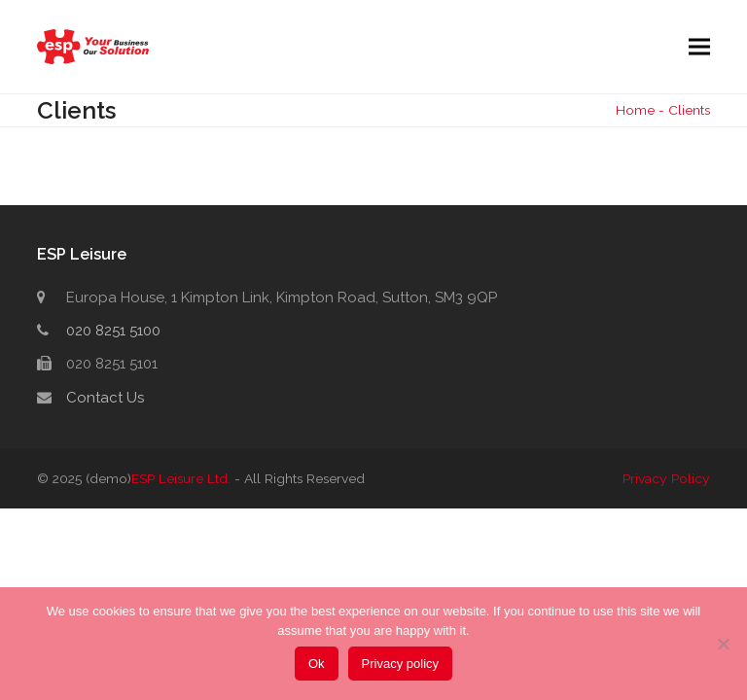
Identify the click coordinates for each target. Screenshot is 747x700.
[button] (699, 47)
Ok (317, 664)
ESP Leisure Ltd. (181, 478)
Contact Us (105, 398)
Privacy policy (400, 664)
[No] (723, 644)
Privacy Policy (666, 478)
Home (635, 110)
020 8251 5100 (113, 331)
